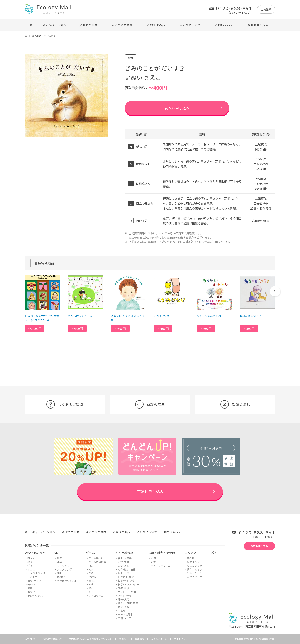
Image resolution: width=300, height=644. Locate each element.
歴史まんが (193, 562)
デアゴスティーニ (161, 566)
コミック (191, 552)
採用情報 (140, 639)
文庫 (153, 558)
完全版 (191, 558)
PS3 (91, 573)
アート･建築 (125, 596)
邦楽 (59, 558)
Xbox (92, 581)
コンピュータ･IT (127, 592)
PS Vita (93, 577)
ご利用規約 (31, 639)
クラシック (63, 566)
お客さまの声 (156, 25)
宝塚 (30, 588)
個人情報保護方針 (52, 639)
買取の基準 (150, 404)
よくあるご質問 (122, 25)
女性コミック (195, 577)
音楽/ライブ (34, 581)
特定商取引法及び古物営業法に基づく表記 (90, 639)
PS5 (91, 566)
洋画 (30, 566)
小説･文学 (124, 562)
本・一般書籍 (124, 552)
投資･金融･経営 (127, 581)
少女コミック (195, 573)
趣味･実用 (124, 599)
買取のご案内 (88, 25)
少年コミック (195, 566)
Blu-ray (32, 558)
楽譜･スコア (125, 618)
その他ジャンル (36, 596)
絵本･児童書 (125, 558)
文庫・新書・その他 (162, 552)
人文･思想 (124, 566)
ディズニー (34, 577)
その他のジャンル (67, 581)
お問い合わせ (224, 25)
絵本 (214, 552)
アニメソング (64, 569)
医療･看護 (124, 588)
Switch (92, 584)
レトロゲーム (96, 596)
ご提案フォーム (159, 639)
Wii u (91, 588)
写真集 (122, 611)
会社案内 (124, 639)
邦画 (30, 562)
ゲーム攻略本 (125, 614)
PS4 (91, 569)
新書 (153, 562)
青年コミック (195, 569)
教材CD (61, 577)
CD (56, 552)
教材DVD (32, 584)
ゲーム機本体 (96, 558)
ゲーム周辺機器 (97, 562)
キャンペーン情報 (54, 25)
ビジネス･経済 (126, 577)
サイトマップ (181, 639)
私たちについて (190, 25)
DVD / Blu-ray (35, 552)
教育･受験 (124, 607)
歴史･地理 (124, 573)
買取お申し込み (258, 25)
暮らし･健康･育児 (128, 603)
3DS (91, 592)
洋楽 (59, 562)
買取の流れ (235, 404)
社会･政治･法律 (127, 569)
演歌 (59, 573)
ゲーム (91, 552)
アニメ (31, 569)
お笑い (31, 592)
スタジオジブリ (36, 573)
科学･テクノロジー (128, 584)
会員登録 (266, 9)
